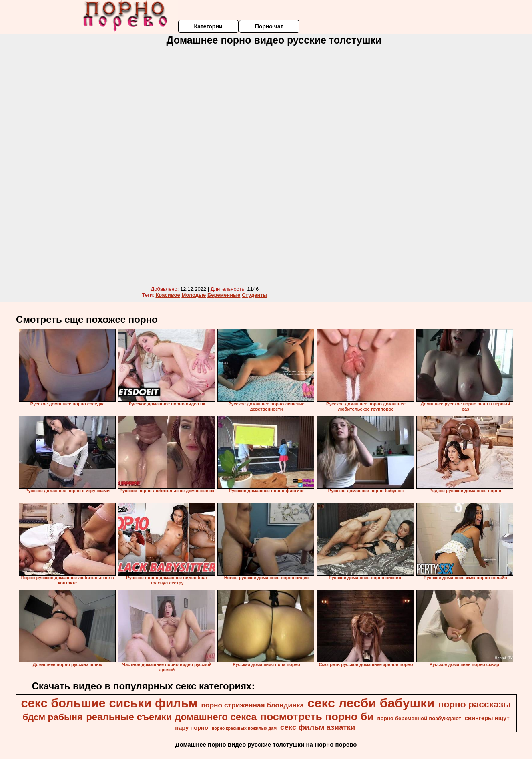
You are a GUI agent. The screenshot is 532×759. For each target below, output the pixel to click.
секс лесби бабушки (371, 703)
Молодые (194, 295)
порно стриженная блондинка (252, 705)
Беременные (224, 295)
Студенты (255, 295)
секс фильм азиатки (318, 727)
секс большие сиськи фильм (109, 703)
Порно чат (269, 26)
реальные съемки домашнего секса (171, 717)
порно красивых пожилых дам (244, 728)
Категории (208, 26)
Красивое (168, 295)
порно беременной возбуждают (419, 718)
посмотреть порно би (317, 717)
